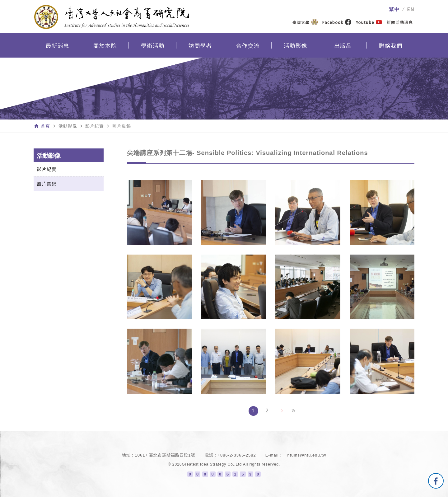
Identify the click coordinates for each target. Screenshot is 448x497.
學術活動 (153, 45)
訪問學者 (200, 45)
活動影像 (296, 45)
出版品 (343, 45)
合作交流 (248, 45)
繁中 (394, 9)
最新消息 (58, 45)
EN (411, 9)
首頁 (45, 126)
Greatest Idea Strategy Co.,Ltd (212, 464)
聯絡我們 (391, 45)
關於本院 (105, 45)
